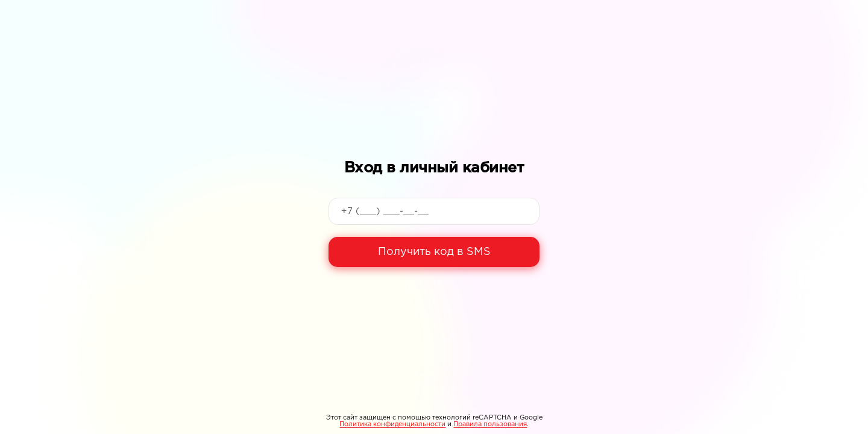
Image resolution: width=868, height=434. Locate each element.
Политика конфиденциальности (392, 424)
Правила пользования (490, 424)
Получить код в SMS (434, 252)
